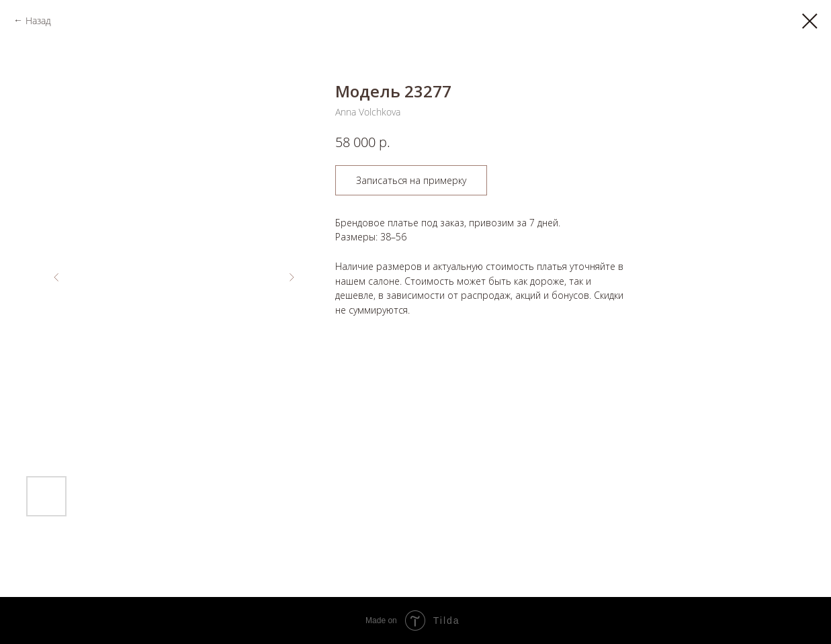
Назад (38, 20)
